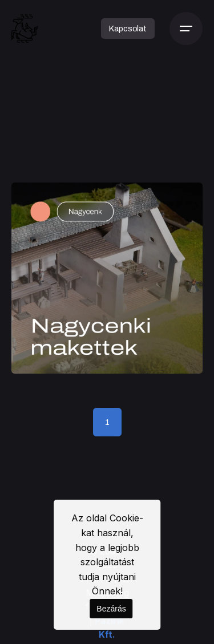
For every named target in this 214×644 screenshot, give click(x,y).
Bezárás (111, 609)
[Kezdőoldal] (25, 29)
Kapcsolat (128, 29)
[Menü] (186, 29)
